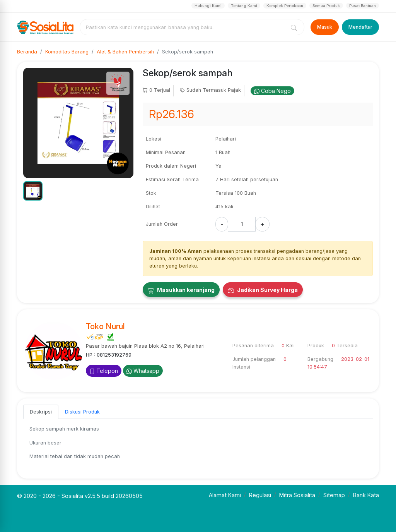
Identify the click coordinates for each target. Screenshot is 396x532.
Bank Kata (366, 495)
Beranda (27, 52)
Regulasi (260, 495)
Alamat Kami (225, 495)
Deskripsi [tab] (41, 412)
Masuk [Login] (325, 27)
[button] (33, 191)
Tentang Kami (244, 6)
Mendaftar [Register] (360, 27)
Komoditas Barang (67, 52)
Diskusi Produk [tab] (82, 412)
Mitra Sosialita (297, 495)
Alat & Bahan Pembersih (125, 52)
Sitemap (334, 495)
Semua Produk (326, 6)
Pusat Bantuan (363, 6)
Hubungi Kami (208, 6)
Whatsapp (143, 371)
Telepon (104, 371)
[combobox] (184, 27)
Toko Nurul (105, 326)
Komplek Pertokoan (285, 6)
